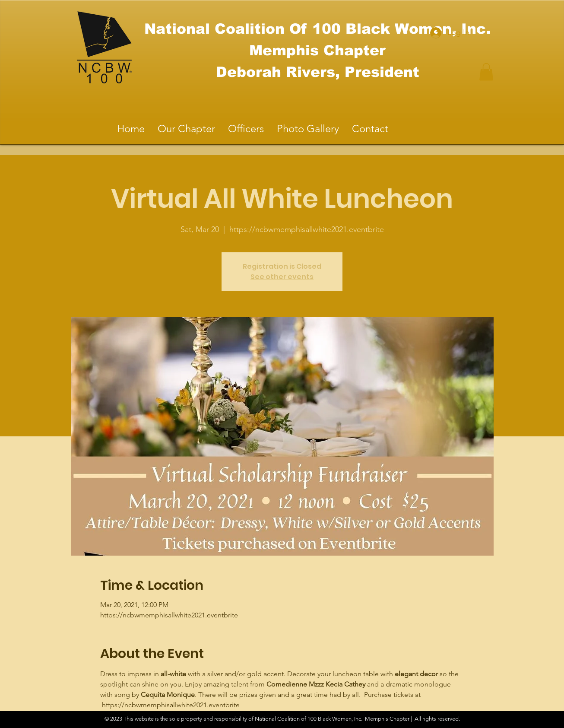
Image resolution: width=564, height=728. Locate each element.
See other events (282, 277)
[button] (486, 72)
